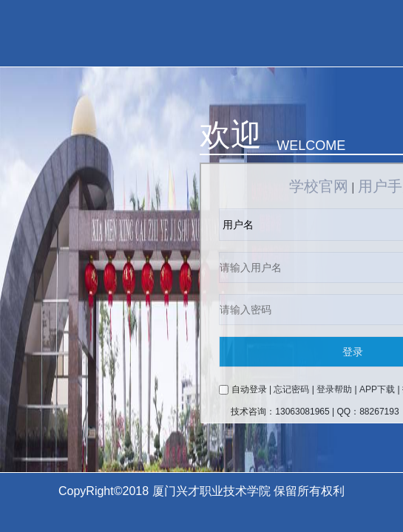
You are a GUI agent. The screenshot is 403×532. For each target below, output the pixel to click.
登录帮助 (334, 389)
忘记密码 (291, 389)
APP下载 (377, 389)
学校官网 (319, 186)
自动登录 (249, 389)
